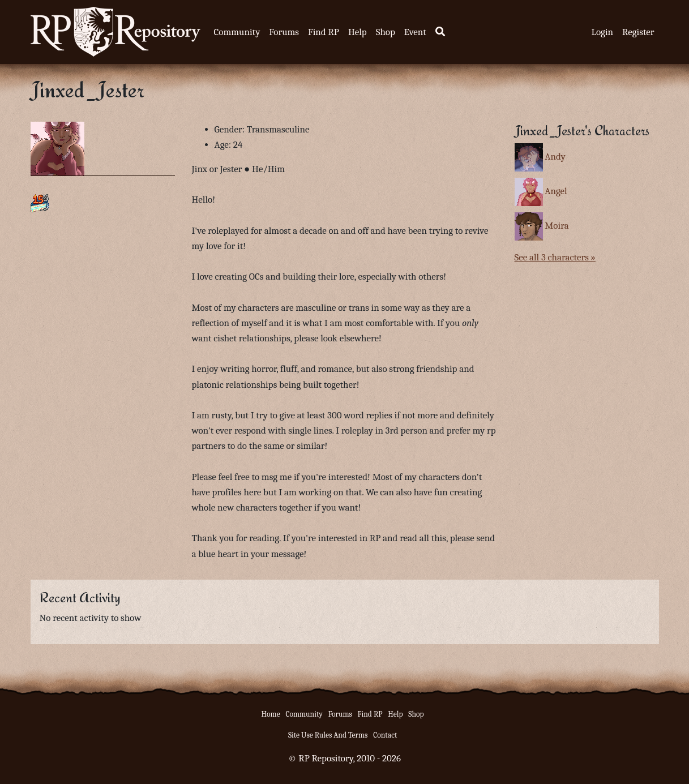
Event (415, 32)
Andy (555, 157)
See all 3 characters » (555, 257)
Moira (557, 226)
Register (638, 32)
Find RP (324, 32)
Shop (386, 32)
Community (237, 32)
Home (271, 714)
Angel (556, 191)
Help (358, 32)
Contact (385, 735)
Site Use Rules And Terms (328, 735)
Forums (284, 32)
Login (602, 32)
